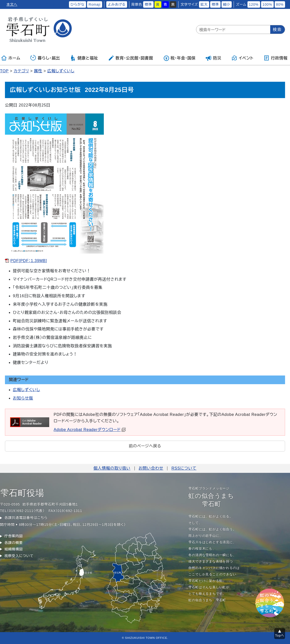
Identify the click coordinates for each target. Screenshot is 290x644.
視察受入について (19, 556)
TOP (4, 71)
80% (280, 4)
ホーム (11, 58)
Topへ (280, 635)
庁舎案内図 (14, 536)
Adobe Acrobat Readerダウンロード (90, 430)
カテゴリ (21, 71)
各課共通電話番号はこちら (26, 518)
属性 (38, 71)
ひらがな (78, 4)
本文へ (12, 4)
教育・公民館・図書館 (131, 58)
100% (267, 4)
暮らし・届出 (45, 58)
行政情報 (276, 58)
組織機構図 (14, 549)
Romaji (94, 4)
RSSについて (184, 468)
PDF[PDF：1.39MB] (29, 261)
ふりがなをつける (52, 4)
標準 (148, 4)
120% (254, 4)
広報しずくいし (61, 71)
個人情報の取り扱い (112, 468)
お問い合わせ (151, 468)
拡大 (204, 4)
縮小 (227, 4)
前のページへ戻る (145, 446)
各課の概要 (14, 543)
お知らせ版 (23, 398)
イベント (242, 58)
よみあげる (117, 4)
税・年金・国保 (179, 58)
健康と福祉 (84, 58)
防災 (214, 58)
